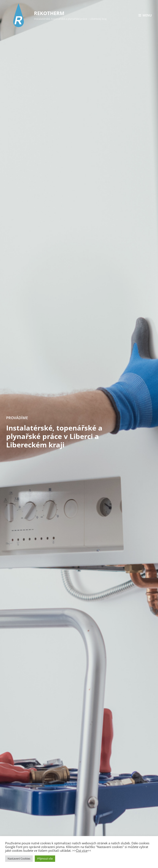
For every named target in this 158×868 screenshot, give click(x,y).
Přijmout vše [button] (45, 859)
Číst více (82, 850)
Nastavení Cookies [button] (19, 859)
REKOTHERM (49, 13)
